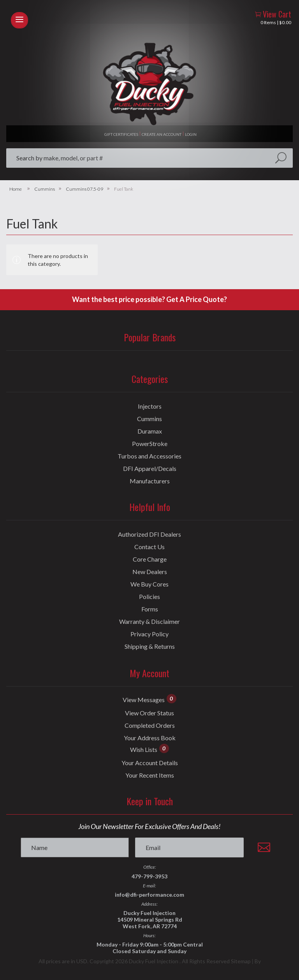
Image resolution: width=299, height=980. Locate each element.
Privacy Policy (149, 634)
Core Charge (150, 559)
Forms (150, 609)
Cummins (45, 189)
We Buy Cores (149, 584)
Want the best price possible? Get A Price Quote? (149, 299)
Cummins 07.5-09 (84, 189)
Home (16, 189)
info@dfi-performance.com (149, 895)
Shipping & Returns (150, 646)
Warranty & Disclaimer (149, 622)
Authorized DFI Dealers (149, 534)
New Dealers (150, 572)
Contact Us (149, 547)
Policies (149, 597)
